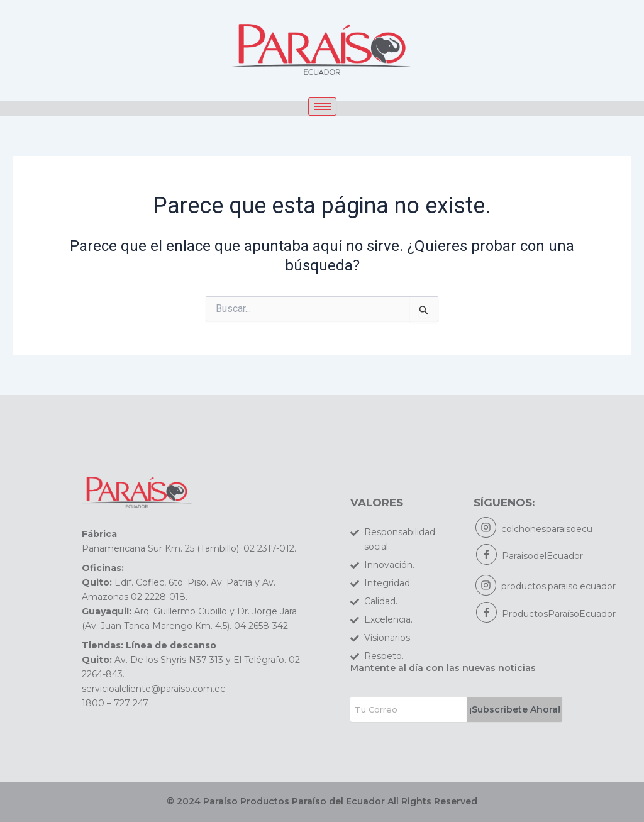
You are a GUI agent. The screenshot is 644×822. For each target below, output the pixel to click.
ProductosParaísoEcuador (559, 615)
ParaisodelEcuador (542, 557)
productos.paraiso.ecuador (559, 587)
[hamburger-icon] (322, 107)
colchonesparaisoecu (547, 529)
